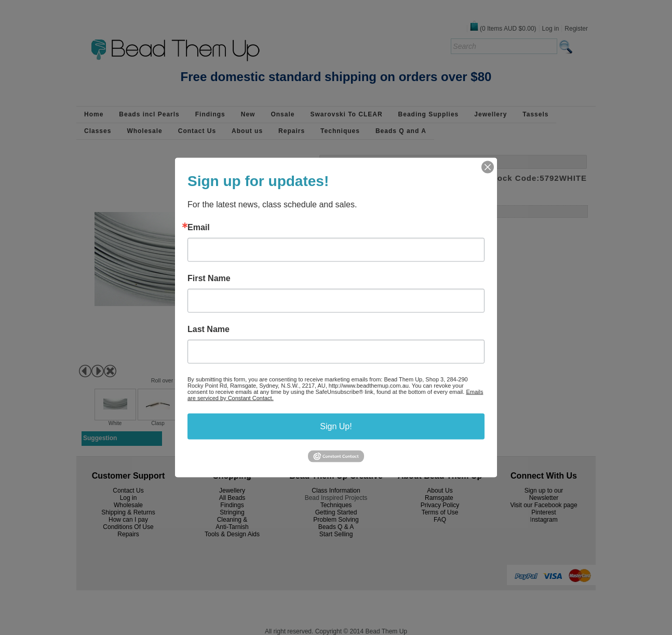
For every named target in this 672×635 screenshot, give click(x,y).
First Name (209, 279)
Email (199, 228)
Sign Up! (336, 426)
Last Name (209, 329)
